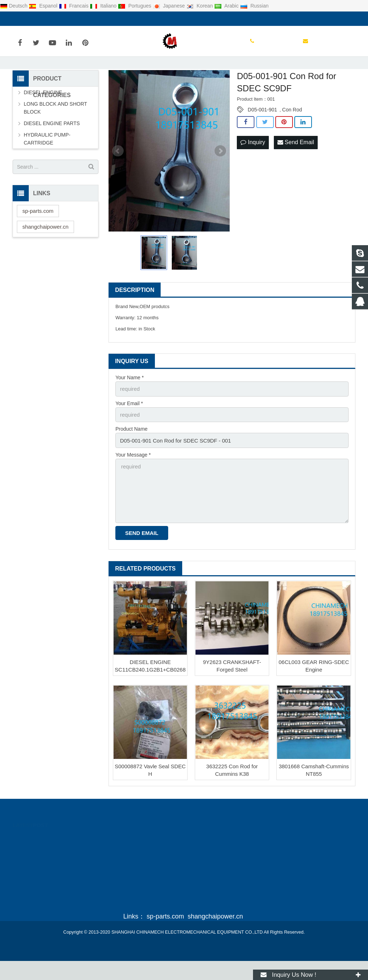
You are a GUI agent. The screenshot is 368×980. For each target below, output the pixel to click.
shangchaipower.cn (45, 253)
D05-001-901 (262, 136)
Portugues (135, 6)
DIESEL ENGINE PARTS (52, 150)
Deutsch (14, 6)
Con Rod (292, 136)
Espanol (44, 6)
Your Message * (133, 478)
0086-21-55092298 (39, 19)
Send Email (296, 168)
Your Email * (129, 429)
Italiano (104, 6)
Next (220, 177)
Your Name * (130, 403)
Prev (118, 177)
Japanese (170, 6)
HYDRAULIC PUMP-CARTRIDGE (47, 165)
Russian (254, 6)
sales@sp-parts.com (95, 19)
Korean (200, 6)
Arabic (227, 6)
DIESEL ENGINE (43, 119)
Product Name (131, 453)
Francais (74, 6)
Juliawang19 (210, 890)
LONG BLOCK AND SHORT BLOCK (55, 134)
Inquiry (253, 168)
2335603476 (210, 859)
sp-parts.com (38, 237)
